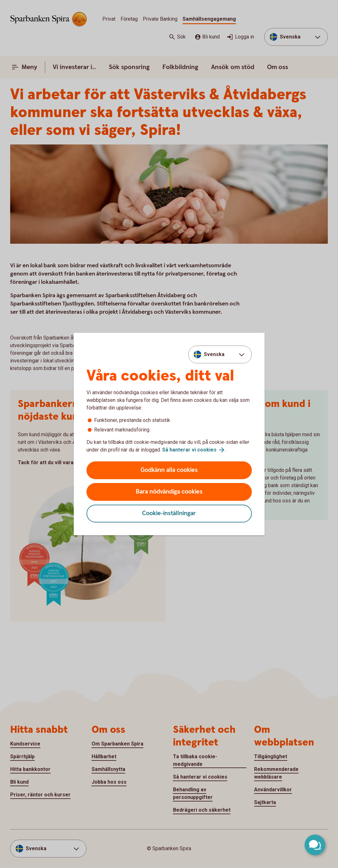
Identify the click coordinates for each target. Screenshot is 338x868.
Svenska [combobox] (214, 354)
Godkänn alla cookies (169, 470)
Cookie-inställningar (169, 513)
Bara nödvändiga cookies (169, 492)
